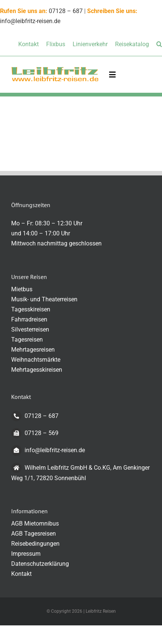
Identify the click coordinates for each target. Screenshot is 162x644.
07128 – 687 (66, 11)
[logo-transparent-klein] (55, 69)
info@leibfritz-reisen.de (48, 450)
